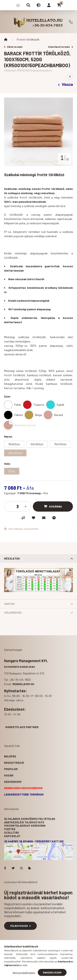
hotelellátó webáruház (20, 667)
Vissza (66, 84)
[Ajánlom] (44, 518)
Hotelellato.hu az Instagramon (21, 868)
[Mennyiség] (17, 506)
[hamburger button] (18, 5)
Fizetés (10, 829)
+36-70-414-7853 (71, 22)
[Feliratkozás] (21, 529)
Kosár (9, 775)
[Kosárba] (53, 506)
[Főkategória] (6, 40)
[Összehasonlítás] (23, 518)
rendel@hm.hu (23, 684)
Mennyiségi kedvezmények (23, 788)
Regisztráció (14, 763)
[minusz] (9, 506)
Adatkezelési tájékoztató (24, 822)
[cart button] (59, 5)
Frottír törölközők (28, 39)
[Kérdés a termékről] (54, 518)
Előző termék (13, 47)
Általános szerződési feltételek (30, 819)
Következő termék (61, 47)
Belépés (10, 756)
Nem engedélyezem (24, 972)
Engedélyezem (52, 972)
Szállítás (11, 832)
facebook (5, 868)
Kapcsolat (12, 836)
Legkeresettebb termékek (24, 794)
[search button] (28, 5)
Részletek (12, 558)
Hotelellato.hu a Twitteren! (13, 868)
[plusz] (25, 506)
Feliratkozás (20, 926)
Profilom (11, 769)
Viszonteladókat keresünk (25, 825)
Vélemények (13, 612)
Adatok (9, 604)
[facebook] (70, 77)
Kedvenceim (13, 782)
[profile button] (49, 5)
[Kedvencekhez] (33, 518)
